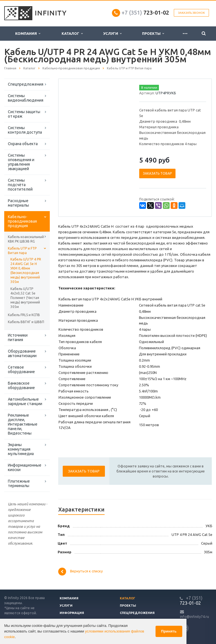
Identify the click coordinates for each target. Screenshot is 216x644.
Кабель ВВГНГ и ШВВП (26, 322)
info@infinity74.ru (194, 617)
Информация (72, 613)
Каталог (72, 34)
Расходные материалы (18, 203)
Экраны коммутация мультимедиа (21, 449)
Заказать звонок (191, 13)
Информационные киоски (25, 467)
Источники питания (18, 337)
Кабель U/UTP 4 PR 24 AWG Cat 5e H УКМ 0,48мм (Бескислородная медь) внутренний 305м (26, 270)
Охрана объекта (23, 144)
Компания (28, 34)
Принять (169, 631)
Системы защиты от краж (24, 114)
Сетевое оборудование (21, 369)
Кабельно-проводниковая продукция (22, 221)
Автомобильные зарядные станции (25, 401)
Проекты (153, 34)
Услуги (112, 34)
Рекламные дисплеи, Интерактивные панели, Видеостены (23, 424)
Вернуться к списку (80, 572)
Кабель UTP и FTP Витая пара (22, 251)
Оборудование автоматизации (22, 353)
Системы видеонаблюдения (26, 98)
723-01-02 (145, 12)
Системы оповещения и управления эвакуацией (21, 162)
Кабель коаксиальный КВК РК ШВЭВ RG (26, 239)
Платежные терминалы (19, 483)
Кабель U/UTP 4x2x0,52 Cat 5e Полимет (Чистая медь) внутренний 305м (25, 298)
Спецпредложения (26, 84)
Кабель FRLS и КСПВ (24, 315)
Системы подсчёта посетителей (20, 185)
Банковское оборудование (21, 385)
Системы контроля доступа (25, 130)
